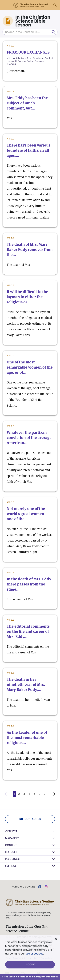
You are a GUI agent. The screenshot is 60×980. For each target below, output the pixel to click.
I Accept (30, 965)
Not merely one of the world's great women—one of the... (27, 514)
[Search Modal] (55, 5)
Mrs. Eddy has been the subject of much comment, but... (27, 103)
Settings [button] (11, 866)
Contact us (30, 819)
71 (45, 794)
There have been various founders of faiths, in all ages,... (29, 150)
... (40, 794)
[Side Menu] (5, 5)
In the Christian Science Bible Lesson (33, 21)
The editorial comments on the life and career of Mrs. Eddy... (28, 631)
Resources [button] (12, 859)
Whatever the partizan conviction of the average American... (29, 438)
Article (10, 46)
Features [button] (11, 852)
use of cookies (34, 954)
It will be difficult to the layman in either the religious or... (27, 297)
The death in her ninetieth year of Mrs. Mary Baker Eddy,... (26, 684)
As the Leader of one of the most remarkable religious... (27, 738)
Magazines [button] (12, 838)
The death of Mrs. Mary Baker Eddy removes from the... (30, 250)
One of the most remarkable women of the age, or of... (30, 367)
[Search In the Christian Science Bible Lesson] (30, 32)
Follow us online (24, 887)
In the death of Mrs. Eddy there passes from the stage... (29, 584)
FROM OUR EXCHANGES (28, 52)
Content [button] (11, 845)
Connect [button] (11, 831)
